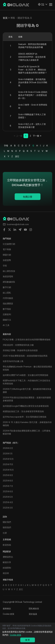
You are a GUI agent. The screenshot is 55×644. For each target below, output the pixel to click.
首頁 (5, 18)
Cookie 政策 (9, 614)
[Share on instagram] (31, 230)
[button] (43, 4)
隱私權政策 (34, 609)
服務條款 (7, 609)
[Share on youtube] (25, 230)
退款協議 (33, 614)
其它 (17, 156)
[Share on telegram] (20, 230)
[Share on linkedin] (15, 230)
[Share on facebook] (4, 230)
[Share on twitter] (10, 230)
